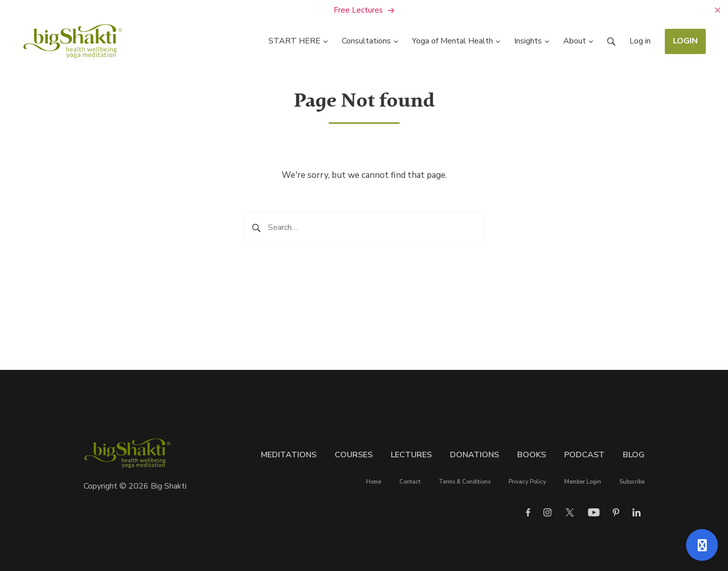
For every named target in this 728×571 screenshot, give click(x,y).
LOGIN (685, 41)
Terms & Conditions (465, 482)
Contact (410, 482)
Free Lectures (364, 10)
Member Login (583, 482)
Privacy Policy (527, 482)
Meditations (289, 455)
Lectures (411, 455)
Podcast (584, 455)
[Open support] (702, 545)
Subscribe (632, 482)
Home (374, 482)
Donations (474, 455)
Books (532, 455)
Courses (354, 455)
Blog (634, 455)
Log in (640, 41)
